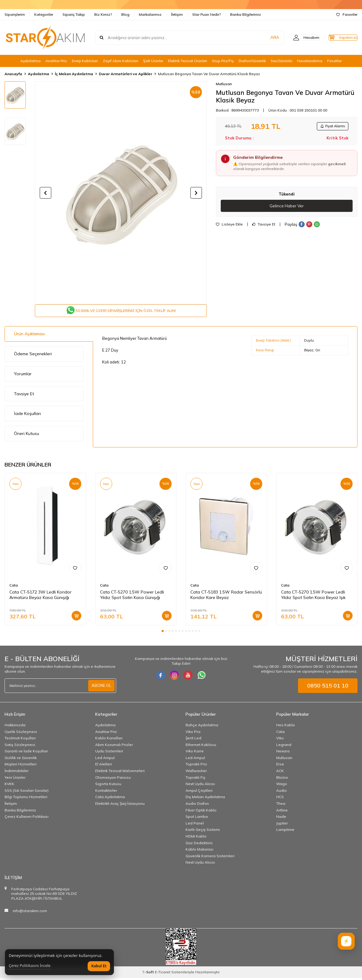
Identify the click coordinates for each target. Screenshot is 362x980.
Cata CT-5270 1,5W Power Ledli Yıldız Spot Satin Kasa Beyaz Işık (313, 597)
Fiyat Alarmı (330, 127)
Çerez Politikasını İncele (30, 966)
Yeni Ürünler (15, 779)
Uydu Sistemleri (109, 753)
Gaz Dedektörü (199, 845)
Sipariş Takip (74, 14)
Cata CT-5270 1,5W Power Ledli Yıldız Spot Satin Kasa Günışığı (132, 597)
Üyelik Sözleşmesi (21, 734)
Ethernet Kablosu (201, 747)
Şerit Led (193, 740)
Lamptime (285, 832)
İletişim (177, 14)
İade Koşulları (27, 416)
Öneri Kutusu (27, 436)
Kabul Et (99, 966)
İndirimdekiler (17, 773)
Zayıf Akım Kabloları (121, 61)
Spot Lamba (197, 819)
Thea (281, 806)
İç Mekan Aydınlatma (74, 74)
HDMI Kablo (196, 839)
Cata (14, 587)
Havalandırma (310, 61)
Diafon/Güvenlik (252, 61)
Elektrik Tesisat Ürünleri (188, 61)
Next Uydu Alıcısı (200, 786)
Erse (280, 766)
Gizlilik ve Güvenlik (21, 760)
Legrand (284, 747)
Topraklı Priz (196, 766)
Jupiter (282, 825)
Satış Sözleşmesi (20, 747)
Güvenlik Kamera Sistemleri (210, 858)
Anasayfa (13, 74)
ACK (280, 773)
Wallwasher (196, 773)
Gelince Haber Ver (287, 207)
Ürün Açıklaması (29, 336)
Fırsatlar (334, 61)
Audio (282, 793)
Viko (280, 740)
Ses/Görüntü (282, 61)
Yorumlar (23, 376)
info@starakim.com (30, 913)
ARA (263, 38)
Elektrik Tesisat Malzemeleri (120, 773)
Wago (282, 786)
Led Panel (195, 825)
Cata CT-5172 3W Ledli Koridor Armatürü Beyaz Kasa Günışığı (40, 597)
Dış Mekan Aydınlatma (205, 799)
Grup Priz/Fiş (223, 61)
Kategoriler (44, 14)
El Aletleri (104, 766)
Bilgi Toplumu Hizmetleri (26, 799)
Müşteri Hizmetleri (20, 766)
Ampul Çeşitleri (199, 793)
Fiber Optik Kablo (201, 812)
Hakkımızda (15, 727)
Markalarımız (150, 14)
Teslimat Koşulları (20, 740)
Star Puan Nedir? (206, 14)
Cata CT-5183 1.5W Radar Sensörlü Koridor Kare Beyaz (226, 597)
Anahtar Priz (56, 61)
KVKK (9, 786)
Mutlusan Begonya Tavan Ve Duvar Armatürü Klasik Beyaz (209, 74)
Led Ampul (105, 760)
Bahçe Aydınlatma (202, 727)
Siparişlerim (15, 14)
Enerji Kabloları (85, 61)
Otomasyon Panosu (113, 779)
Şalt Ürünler (153, 61)
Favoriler (347, 14)
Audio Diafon (197, 806)
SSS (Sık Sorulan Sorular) (27, 793)
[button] (45, 193)
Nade (281, 819)
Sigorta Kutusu (108, 786)
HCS (280, 799)
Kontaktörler (106, 793)
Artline (282, 812)
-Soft (148, 974)
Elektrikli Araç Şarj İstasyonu (120, 806)
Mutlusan (224, 84)
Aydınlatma (30, 61)
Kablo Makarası (199, 852)
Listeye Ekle (229, 226)
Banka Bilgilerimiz (246, 14)
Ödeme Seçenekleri (33, 356)
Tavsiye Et (264, 226)
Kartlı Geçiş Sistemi (203, 832)
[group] (121, 193)
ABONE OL (101, 688)
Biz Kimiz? (103, 14)
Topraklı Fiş (195, 779)
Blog (125, 14)
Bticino (282, 779)
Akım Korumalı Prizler (114, 747)
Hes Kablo (286, 727)
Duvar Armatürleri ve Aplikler (126, 74)
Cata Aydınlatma (110, 799)
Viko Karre (195, 753)
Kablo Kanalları (109, 740)
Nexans (283, 753)
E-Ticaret (163, 974)
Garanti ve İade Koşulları (26, 753)
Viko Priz (193, 734)
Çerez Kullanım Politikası (27, 819)
